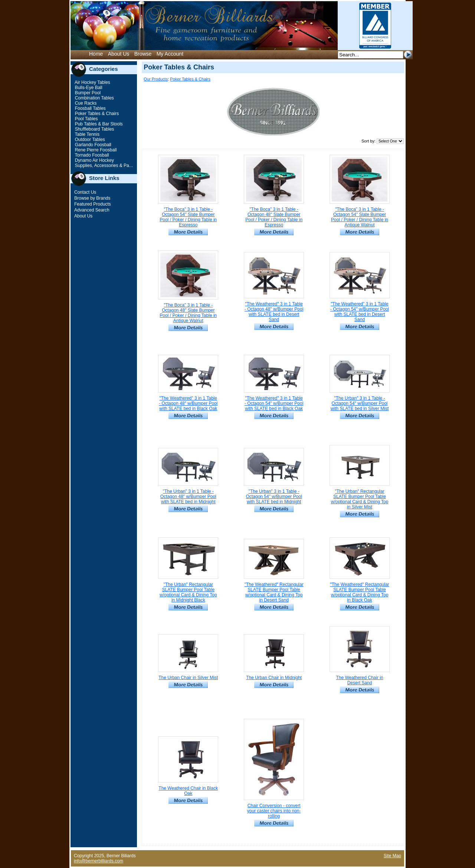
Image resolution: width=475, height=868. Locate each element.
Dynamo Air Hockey (94, 160)
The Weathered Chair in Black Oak (188, 791)
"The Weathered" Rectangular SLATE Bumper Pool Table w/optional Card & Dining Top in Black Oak (360, 592)
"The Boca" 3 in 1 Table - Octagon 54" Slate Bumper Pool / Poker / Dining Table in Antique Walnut (360, 217)
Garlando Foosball (92, 145)
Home (96, 54)
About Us (119, 54)
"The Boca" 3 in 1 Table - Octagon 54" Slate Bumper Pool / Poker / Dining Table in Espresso (188, 217)
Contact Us (85, 192)
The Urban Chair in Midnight (274, 678)
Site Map (392, 856)
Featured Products (93, 204)
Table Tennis (86, 134)
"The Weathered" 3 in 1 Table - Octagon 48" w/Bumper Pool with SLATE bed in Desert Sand (274, 312)
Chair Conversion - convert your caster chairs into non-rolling (274, 811)
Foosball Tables (90, 108)
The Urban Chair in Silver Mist (188, 678)
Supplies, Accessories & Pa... (103, 166)
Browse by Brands (92, 198)
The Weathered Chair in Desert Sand (359, 680)
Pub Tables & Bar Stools (98, 124)
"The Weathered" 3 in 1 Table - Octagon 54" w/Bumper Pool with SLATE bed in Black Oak (274, 403)
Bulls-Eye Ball (88, 88)
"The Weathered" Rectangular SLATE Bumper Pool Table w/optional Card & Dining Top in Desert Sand (274, 592)
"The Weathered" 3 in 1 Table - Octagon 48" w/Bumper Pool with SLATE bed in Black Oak (188, 403)
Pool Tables (86, 119)
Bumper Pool (87, 93)
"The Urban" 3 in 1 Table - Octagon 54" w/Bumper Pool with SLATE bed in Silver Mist (360, 403)
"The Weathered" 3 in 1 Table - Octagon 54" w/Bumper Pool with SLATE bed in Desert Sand (360, 312)
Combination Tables (94, 98)
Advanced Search (92, 210)
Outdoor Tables (89, 140)
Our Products (156, 79)
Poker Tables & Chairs (96, 114)
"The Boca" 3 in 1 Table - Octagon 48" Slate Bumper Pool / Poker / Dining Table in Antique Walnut (188, 313)
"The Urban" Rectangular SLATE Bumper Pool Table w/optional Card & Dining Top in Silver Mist (360, 499)
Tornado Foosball (91, 155)
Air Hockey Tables (92, 82)
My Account (170, 54)
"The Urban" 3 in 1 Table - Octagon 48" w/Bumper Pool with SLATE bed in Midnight (188, 497)
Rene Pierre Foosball (95, 150)
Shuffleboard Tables (94, 129)
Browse (143, 54)
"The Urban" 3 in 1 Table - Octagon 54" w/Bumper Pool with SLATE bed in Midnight (274, 497)
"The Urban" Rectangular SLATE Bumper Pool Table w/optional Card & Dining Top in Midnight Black (188, 592)
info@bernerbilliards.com (99, 861)
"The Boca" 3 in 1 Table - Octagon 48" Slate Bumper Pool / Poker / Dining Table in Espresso (274, 217)
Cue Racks (85, 103)
